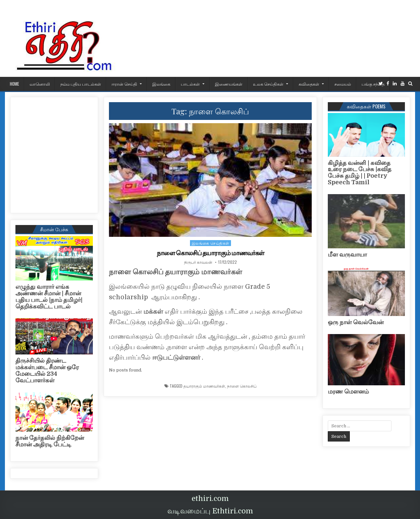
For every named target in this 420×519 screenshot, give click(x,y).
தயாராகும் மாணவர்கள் (204, 386)
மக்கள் (154, 312)
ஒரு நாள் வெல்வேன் (356, 322)
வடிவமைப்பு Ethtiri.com (210, 511)
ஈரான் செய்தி (124, 84)
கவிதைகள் (309, 84)
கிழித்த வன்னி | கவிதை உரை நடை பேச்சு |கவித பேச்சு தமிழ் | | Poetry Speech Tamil (360, 173)
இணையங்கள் (229, 84)
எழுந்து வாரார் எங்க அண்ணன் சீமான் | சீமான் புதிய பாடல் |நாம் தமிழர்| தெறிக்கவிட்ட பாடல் (49, 296)
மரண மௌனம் (348, 392)
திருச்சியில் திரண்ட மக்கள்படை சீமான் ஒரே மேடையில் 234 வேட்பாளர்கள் (47, 370)
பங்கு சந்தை (373, 84)
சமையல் (343, 84)
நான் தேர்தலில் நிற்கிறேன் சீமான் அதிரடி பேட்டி (50, 441)
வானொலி (40, 84)
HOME (14, 84)
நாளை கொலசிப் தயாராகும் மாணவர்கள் (210, 253)
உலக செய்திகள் (268, 84)
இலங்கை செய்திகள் (210, 243)
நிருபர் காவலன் (198, 262)
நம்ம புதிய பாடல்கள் (81, 84)
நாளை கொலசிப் (242, 386)
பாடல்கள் (190, 84)
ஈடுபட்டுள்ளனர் (177, 358)
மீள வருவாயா (347, 255)
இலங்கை (161, 84)
